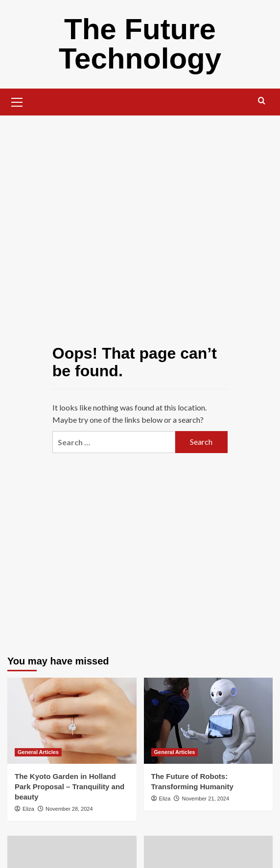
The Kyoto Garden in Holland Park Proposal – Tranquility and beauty (70, 787)
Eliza (28, 809)
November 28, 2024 (69, 809)
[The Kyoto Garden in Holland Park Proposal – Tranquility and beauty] (72, 721)
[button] (17, 101)
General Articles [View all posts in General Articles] (38, 752)
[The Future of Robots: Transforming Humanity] (209, 721)
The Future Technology (140, 44)
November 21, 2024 (205, 799)
